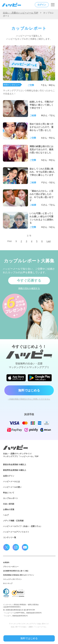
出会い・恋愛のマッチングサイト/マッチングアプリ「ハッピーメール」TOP (21, 455)
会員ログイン (9, 476)
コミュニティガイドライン (12, 579)
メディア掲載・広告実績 (13, 521)
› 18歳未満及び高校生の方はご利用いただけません (29, 399)
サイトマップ (8, 583)
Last (49, 241)
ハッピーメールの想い (12, 487)
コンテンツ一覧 (10, 537)
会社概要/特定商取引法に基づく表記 (16, 571)
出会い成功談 (9, 504)
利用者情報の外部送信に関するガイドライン (19, 575)
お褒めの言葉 (9, 509)
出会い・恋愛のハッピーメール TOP (21, 13)
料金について (9, 493)
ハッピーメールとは (11, 481)
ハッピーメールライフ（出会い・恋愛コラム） (23, 526)
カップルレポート (11, 498)
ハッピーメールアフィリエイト (16, 532)
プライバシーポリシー (11, 567)
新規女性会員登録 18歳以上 (15, 465)
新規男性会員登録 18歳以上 (15, 470)
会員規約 (6, 562)
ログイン (42, 5)
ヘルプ (6, 515)
